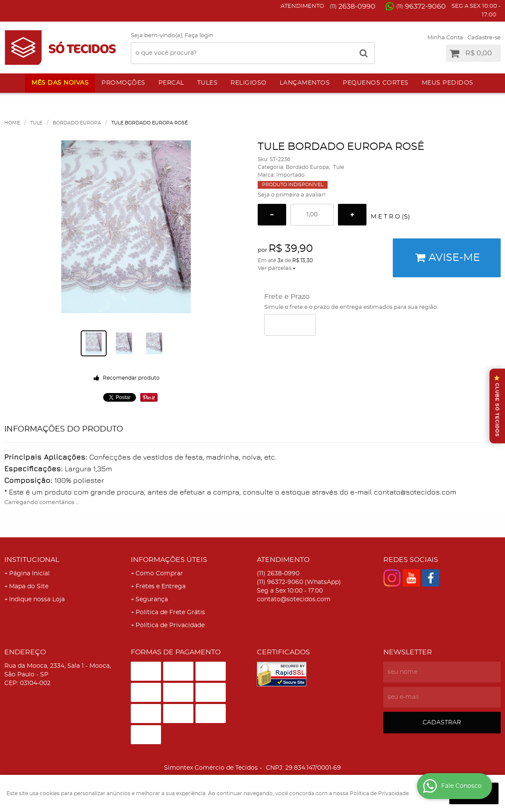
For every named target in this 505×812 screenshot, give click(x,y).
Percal (171, 83)
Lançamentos (305, 83)
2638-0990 (353, 6)
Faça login (199, 36)
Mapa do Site (29, 587)
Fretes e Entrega (161, 587)
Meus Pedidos (448, 83)
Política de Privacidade (170, 625)
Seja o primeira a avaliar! (291, 195)
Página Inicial (29, 574)
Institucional (32, 560)
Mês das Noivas (60, 83)
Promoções (123, 83)
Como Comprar (159, 574)
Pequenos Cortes (376, 83)
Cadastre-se (484, 38)
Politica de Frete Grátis (170, 612)
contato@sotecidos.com (294, 599)
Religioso (249, 83)
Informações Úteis (169, 560)
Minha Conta (445, 38)
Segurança (152, 599)
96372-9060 (421, 6)
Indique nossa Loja (37, 599)
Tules (208, 83)
